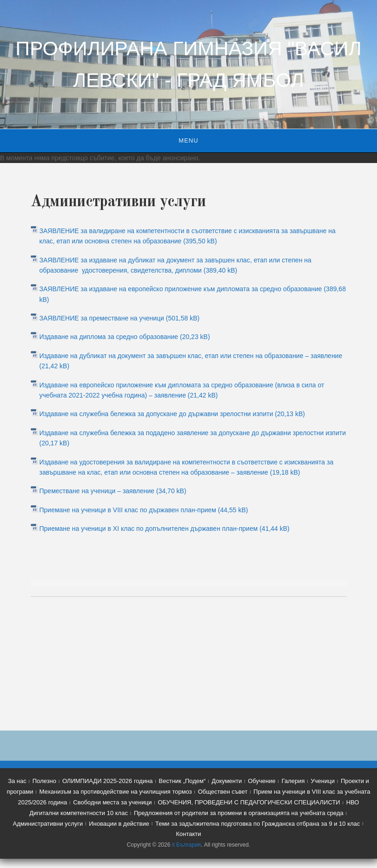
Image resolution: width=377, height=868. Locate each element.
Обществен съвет (223, 792)
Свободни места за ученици (112, 802)
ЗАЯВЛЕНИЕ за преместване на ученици (102, 318)
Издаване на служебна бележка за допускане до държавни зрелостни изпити (156, 414)
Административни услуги (48, 824)
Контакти (188, 834)
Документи (227, 781)
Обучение (261, 781)
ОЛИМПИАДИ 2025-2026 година (108, 781)
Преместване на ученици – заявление (97, 491)
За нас (17, 781)
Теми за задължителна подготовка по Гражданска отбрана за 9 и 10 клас (258, 824)
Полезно (44, 781)
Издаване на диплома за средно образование (109, 337)
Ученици (322, 781)
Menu (188, 140)
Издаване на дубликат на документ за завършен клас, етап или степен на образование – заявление (191, 356)
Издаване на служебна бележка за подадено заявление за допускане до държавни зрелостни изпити (193, 433)
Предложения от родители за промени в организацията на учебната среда (239, 813)
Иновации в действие (119, 824)
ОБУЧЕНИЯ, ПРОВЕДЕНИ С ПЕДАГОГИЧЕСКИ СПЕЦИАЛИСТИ (249, 802)
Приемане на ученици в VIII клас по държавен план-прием (128, 510)
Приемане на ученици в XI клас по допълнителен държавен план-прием (149, 529)
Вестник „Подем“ (182, 781)
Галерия (293, 781)
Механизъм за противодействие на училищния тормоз (115, 792)
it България (186, 845)
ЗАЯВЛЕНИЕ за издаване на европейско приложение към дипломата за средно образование (181, 289)
